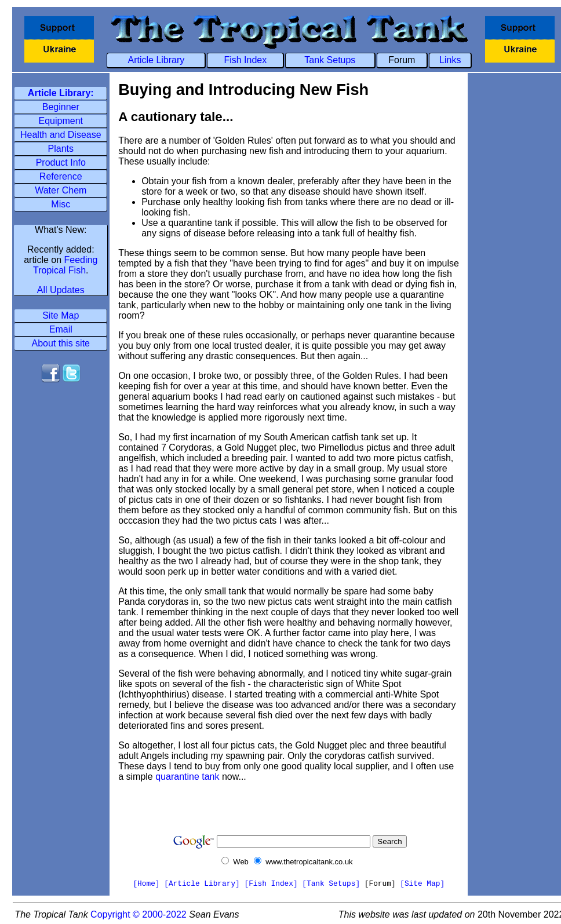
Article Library (156, 60)
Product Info (61, 162)
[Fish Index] (271, 884)
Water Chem (61, 190)
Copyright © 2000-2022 (139, 914)
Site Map (61, 315)
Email (61, 329)
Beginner (61, 107)
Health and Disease (61, 135)
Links (450, 60)
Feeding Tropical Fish (65, 265)
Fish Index (245, 60)
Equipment (61, 121)
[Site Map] (422, 884)
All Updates (61, 290)
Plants (61, 149)
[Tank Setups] (331, 884)
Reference (61, 176)
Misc (61, 204)
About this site (61, 343)
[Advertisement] (61, 423)
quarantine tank (187, 777)
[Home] (146, 884)
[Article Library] (202, 884)
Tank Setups (330, 60)
